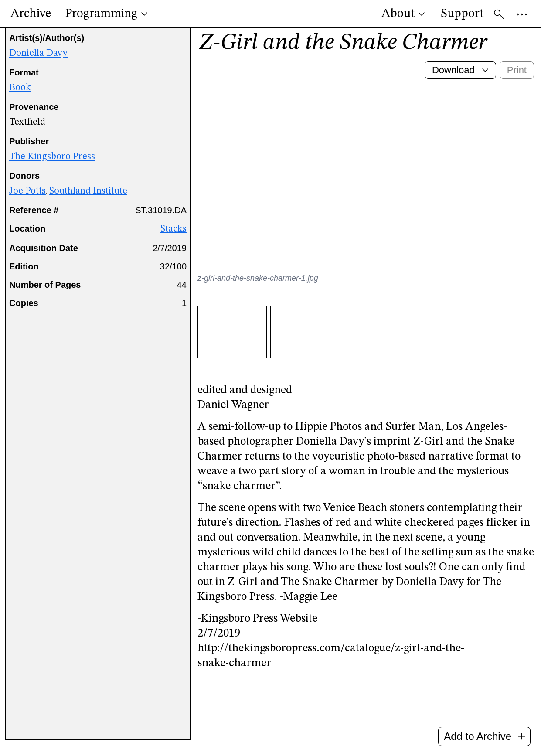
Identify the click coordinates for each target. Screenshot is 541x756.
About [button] (404, 14)
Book (20, 96)
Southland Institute (88, 200)
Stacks (174, 238)
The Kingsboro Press (52, 165)
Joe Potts (27, 200)
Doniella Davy (38, 62)
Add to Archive (484, 736)
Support (462, 14)
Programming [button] (107, 14)
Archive (31, 14)
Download (461, 79)
